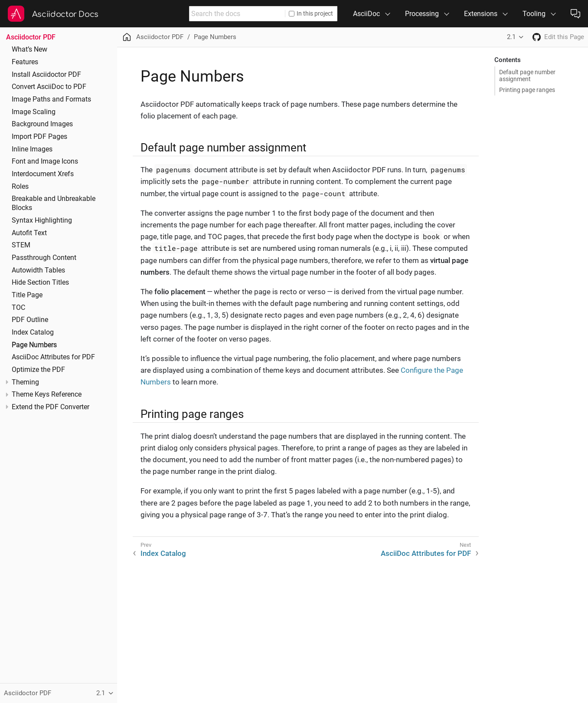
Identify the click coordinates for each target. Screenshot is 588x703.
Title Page (27, 295)
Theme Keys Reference (47, 394)
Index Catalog (33, 332)
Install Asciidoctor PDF (46, 75)
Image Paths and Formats (51, 99)
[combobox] (237, 14)
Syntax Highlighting (42, 220)
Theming (25, 382)
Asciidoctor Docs (65, 14)
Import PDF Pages (39, 137)
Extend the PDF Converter (51, 407)
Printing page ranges (527, 90)
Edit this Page (564, 37)
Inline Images (32, 149)
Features (25, 62)
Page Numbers (34, 345)
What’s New (29, 49)
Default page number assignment (527, 76)
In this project (311, 13)
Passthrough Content (44, 258)
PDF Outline (30, 320)
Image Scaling (34, 112)
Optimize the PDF (38, 370)
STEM (21, 245)
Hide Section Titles (40, 283)
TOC (18, 308)
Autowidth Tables (38, 270)
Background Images (42, 124)
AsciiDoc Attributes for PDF (53, 357)
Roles (20, 187)
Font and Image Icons (45, 161)
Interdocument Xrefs (43, 174)
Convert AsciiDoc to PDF (49, 87)
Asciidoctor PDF (31, 37)
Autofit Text (29, 233)
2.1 (511, 37)
